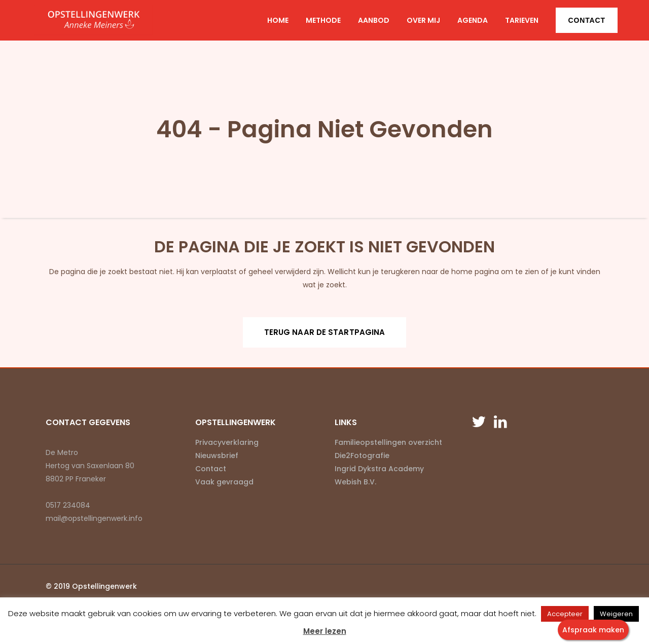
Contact (587, 20)
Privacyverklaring (227, 442)
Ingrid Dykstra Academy (379, 469)
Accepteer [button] (565, 614)
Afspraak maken (593, 630)
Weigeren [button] (616, 614)
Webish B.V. (355, 482)
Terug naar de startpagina (325, 332)
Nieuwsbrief (217, 456)
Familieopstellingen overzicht (388, 442)
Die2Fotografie (362, 456)
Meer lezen (325, 631)
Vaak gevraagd (224, 482)
